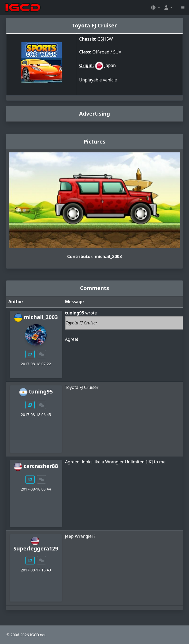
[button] (155, 8)
